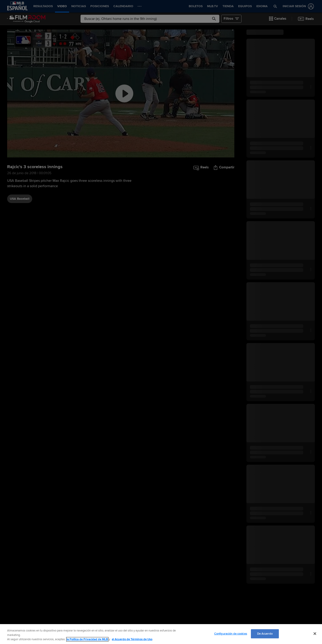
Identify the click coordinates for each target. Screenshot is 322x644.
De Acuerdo (265, 633)
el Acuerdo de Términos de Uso (132, 639)
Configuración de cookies (231, 633)
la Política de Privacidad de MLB (87, 639)
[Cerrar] (315, 633)
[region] (161, 634)
